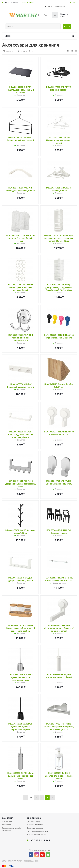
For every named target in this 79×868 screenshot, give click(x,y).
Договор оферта (35, 821)
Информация (34, 818)
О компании (7, 821)
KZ (71, 3)
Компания (8, 818)
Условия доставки (35, 825)
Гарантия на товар (35, 828)
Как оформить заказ (36, 834)
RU (74, 3)
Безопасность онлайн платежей (11, 829)
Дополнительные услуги (38, 831)
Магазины (6, 825)
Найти (67, 26)
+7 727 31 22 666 (12, 2)
